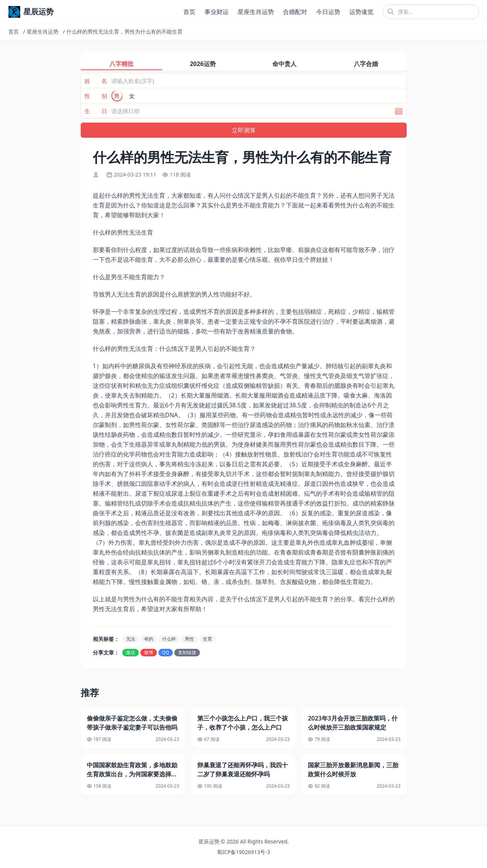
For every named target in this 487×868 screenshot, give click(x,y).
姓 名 (96, 81)
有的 (149, 639)
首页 (189, 12)
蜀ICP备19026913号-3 (243, 852)
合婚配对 (295, 12)
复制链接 (187, 652)
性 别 (96, 96)
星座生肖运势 (256, 12)
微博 (149, 652)
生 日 (96, 111)
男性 (189, 639)
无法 (131, 639)
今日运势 (328, 12)
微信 (131, 652)
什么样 (169, 639)
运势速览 (361, 12)
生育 (207, 639)
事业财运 (217, 12)
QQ (166, 652)
